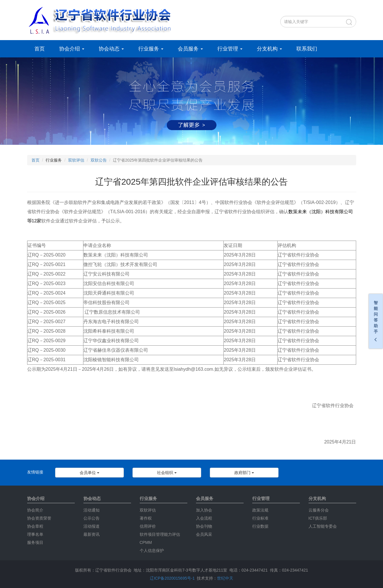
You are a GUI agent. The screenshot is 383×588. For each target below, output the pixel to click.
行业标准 (260, 518)
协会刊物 (204, 526)
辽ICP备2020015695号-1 (172, 578)
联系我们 (307, 49)
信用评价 (148, 526)
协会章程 (35, 526)
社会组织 (167, 473)
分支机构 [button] (269, 49)
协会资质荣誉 (39, 518)
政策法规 (260, 510)
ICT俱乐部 (318, 518)
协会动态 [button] (111, 49)
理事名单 (35, 534)
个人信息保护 (152, 550)
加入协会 (204, 510)
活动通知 (91, 510)
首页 (40, 49)
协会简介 (35, 510)
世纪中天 (225, 578)
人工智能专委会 (323, 526)
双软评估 (76, 160)
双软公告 (99, 160)
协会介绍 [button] (72, 49)
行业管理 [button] (230, 49)
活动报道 (91, 526)
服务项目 (35, 542)
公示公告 (91, 518)
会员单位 (89, 473)
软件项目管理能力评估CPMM (160, 538)
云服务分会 (319, 510)
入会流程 (204, 518)
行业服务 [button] (151, 49)
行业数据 (260, 526)
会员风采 (204, 534)
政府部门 (244, 473)
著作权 (146, 518)
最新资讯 (91, 534)
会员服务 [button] (190, 49)
